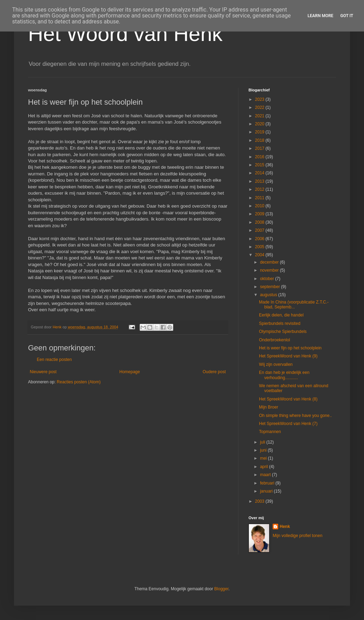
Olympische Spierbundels (283, 332)
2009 (260, 214)
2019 (260, 132)
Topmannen (270, 432)
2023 (260, 99)
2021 (260, 116)
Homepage (130, 372)
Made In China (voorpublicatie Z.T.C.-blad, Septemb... (294, 305)
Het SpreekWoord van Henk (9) (288, 356)
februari (268, 483)
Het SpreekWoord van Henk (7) (288, 424)
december (270, 262)
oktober (268, 279)
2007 (260, 230)
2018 (260, 140)
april (265, 467)
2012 (260, 189)
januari (267, 491)
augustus (269, 295)
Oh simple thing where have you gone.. (295, 416)
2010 (260, 206)
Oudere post (214, 372)
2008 (260, 222)
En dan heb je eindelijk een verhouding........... (284, 375)
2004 (260, 255)
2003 (260, 501)
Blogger (221, 589)
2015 (260, 165)
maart (266, 475)
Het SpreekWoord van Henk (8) (288, 399)
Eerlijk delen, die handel (281, 315)
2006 (260, 239)
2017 (260, 148)
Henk (285, 527)
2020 (260, 124)
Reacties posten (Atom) (79, 382)
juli (263, 442)
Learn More (321, 16)
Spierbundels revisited (280, 323)
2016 (260, 157)
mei (264, 458)
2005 (260, 247)
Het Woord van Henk (125, 34)
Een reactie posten (54, 360)
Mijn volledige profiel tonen (297, 536)
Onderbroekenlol (275, 340)
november (270, 270)
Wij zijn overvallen (276, 364)
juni (264, 450)
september (271, 287)
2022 (260, 107)
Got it (347, 16)
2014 (260, 173)
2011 (260, 198)
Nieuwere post (43, 372)
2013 (260, 181)
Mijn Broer (269, 407)
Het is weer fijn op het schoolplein (290, 348)
